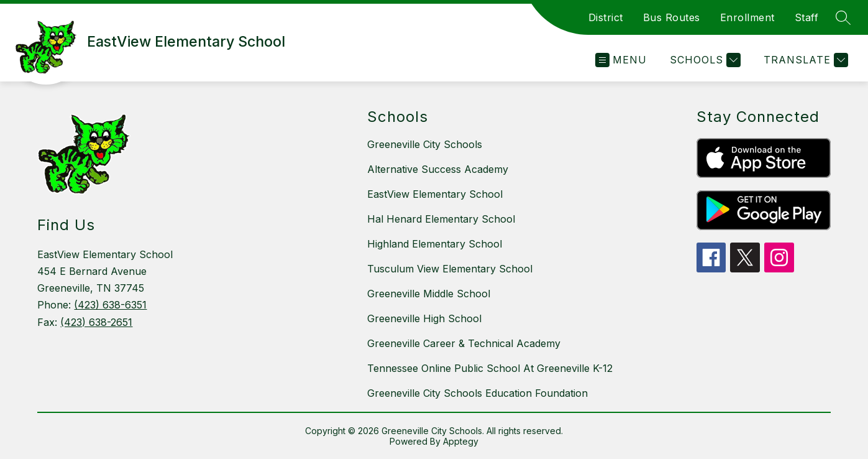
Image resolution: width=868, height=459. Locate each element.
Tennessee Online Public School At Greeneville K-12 (490, 368)
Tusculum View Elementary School (450, 269)
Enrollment (747, 17)
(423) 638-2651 (96, 322)
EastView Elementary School (435, 194)
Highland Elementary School (435, 244)
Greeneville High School (424, 318)
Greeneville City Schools (425, 144)
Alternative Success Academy (438, 169)
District (606, 17)
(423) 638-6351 (110, 305)
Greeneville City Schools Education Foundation (477, 393)
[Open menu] (621, 60)
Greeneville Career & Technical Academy (464, 343)
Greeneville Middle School (429, 294)
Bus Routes (672, 17)
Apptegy (461, 441)
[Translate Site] (804, 60)
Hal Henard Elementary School (441, 219)
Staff (807, 17)
